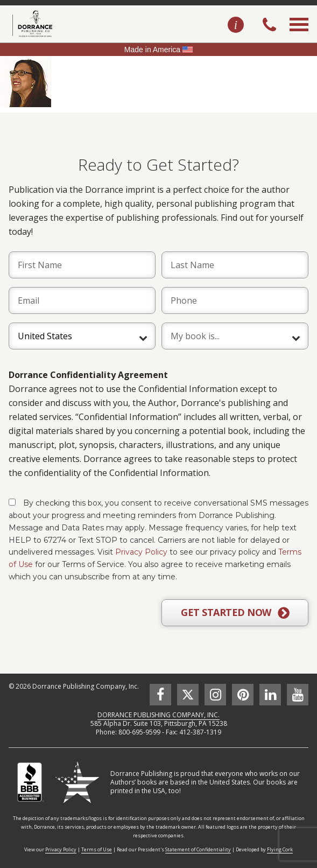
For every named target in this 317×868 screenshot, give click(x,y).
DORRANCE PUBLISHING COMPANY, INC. (158, 715)
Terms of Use (97, 849)
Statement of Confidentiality (198, 849)
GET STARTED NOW (235, 613)
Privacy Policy (141, 552)
